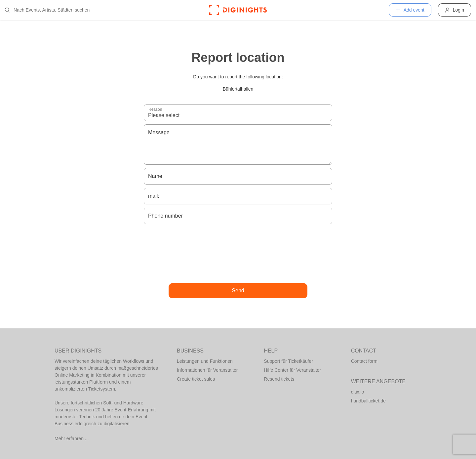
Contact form (364, 361)
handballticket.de (368, 401)
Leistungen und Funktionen (205, 361)
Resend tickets (279, 379)
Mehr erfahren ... (72, 438)
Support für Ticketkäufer (288, 361)
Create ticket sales (196, 379)
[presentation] (238, 254)
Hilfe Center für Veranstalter (292, 370)
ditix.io (358, 392)
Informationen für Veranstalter (207, 370)
